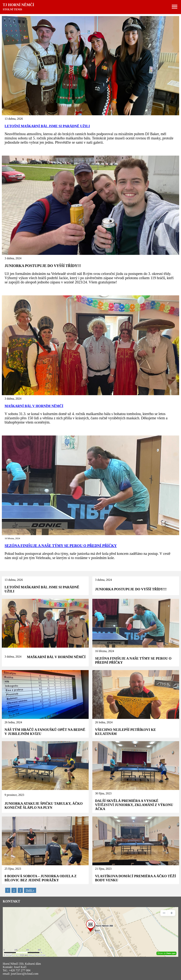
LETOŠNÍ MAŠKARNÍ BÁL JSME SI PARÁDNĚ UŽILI (47, 126)
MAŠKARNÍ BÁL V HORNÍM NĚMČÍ (34, 406)
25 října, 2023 (13, 869)
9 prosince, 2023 (14, 795)
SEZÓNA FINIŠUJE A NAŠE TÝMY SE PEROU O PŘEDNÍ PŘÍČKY (61, 546)
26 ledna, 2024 (13, 722)
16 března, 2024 (105, 651)
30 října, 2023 (103, 793)
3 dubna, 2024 (103, 580)
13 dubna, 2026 (14, 580)
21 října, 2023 (103, 869)
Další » (30, 890)
